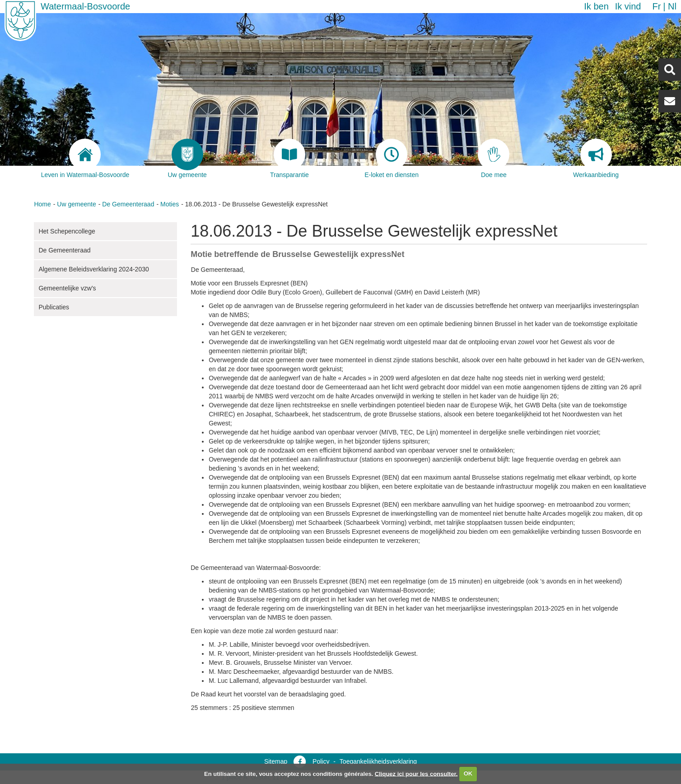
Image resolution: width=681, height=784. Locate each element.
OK (468, 773)
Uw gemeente (76, 204)
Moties (170, 204)
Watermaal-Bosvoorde (85, 6)
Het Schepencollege (67, 231)
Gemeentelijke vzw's (67, 288)
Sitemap (276, 761)
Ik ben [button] (596, 6)
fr (656, 6)
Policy (321, 761)
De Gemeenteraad (128, 204)
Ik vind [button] (628, 6)
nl (672, 6)
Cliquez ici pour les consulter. (416, 773)
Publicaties (54, 307)
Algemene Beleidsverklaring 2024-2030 (93, 269)
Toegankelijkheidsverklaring (378, 761)
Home (42, 204)
